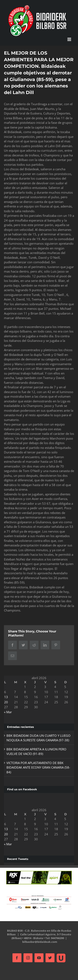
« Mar (8, 712)
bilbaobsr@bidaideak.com (40, 942)
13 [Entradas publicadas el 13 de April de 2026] (6, 697)
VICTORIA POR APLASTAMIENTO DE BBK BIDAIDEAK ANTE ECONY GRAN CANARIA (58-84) (38, 767)
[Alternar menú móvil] (70, 39)
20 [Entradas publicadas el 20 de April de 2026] (6, 702)
